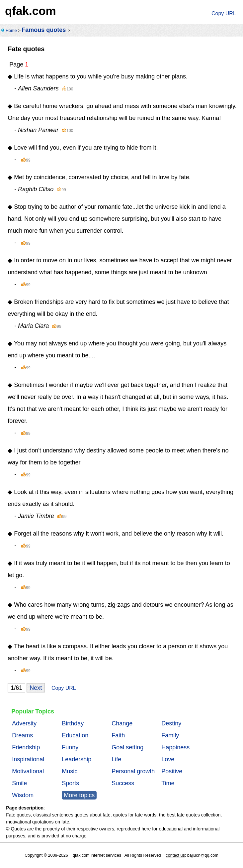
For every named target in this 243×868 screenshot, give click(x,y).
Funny (70, 747)
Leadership (77, 759)
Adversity (24, 723)
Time (168, 783)
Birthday (73, 723)
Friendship (26, 747)
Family (170, 735)
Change (122, 723)
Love (168, 759)
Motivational (28, 771)
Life (116, 759)
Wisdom (23, 795)
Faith (118, 735)
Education (75, 735)
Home (11, 31)
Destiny (171, 723)
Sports (70, 783)
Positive (172, 771)
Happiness (175, 747)
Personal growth (133, 771)
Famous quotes (44, 30)
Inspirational (28, 759)
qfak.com (31, 11)
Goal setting (127, 747)
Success (123, 783)
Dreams (22, 735)
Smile (19, 783)
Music (70, 771)
